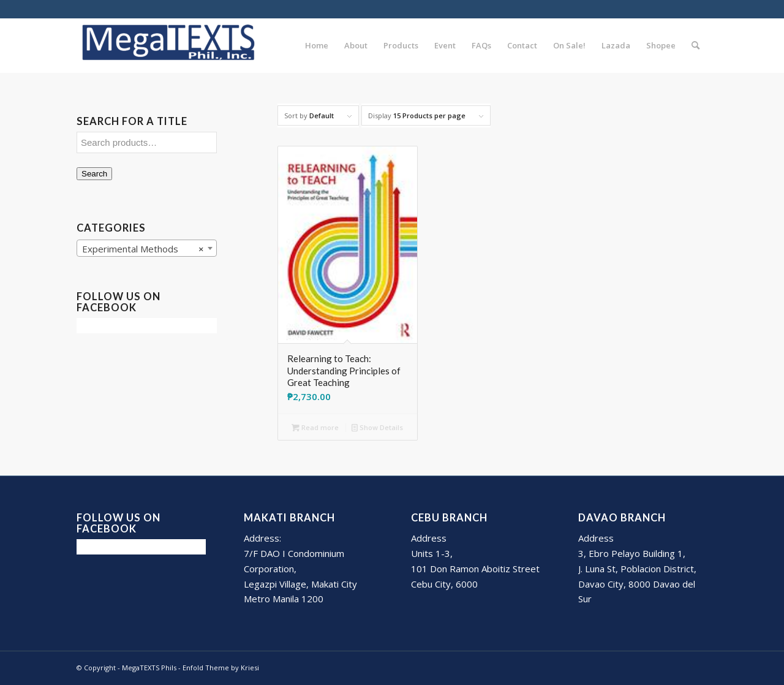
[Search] (695, 45)
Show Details (377, 427)
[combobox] (147, 248)
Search (94, 174)
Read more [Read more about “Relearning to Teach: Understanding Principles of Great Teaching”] (315, 427)
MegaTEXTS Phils (149, 668)
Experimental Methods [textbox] (143, 249)
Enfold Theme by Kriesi (221, 668)
